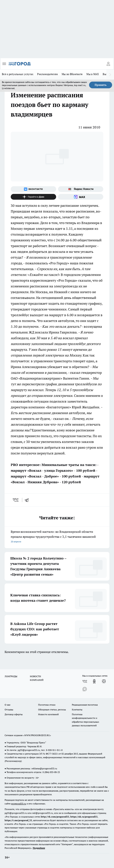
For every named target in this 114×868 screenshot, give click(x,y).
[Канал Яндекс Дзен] (33, 197)
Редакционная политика (85, 705)
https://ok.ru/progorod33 (84, 817)
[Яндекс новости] (81, 189)
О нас (8, 705)
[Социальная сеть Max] (81, 197)
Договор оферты (14, 714)
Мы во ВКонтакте (72, 74)
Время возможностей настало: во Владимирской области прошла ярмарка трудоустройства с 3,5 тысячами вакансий (57, 537)
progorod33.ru (19, 804)
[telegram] (28, 500)
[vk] (16, 500)
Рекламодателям (48, 74)
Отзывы (9, 710)
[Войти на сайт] (108, 64)
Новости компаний (48, 714)
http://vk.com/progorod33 (55, 817)
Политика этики (47, 705)
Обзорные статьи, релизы (52, 710)
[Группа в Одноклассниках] (94, 681)
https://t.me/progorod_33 (18, 820)
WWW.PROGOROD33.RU (37, 735)
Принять (101, 85)
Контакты (77, 710)
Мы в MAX (93, 74)
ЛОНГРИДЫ (11, 676)
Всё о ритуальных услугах (18, 74)
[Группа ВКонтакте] (33, 189)
